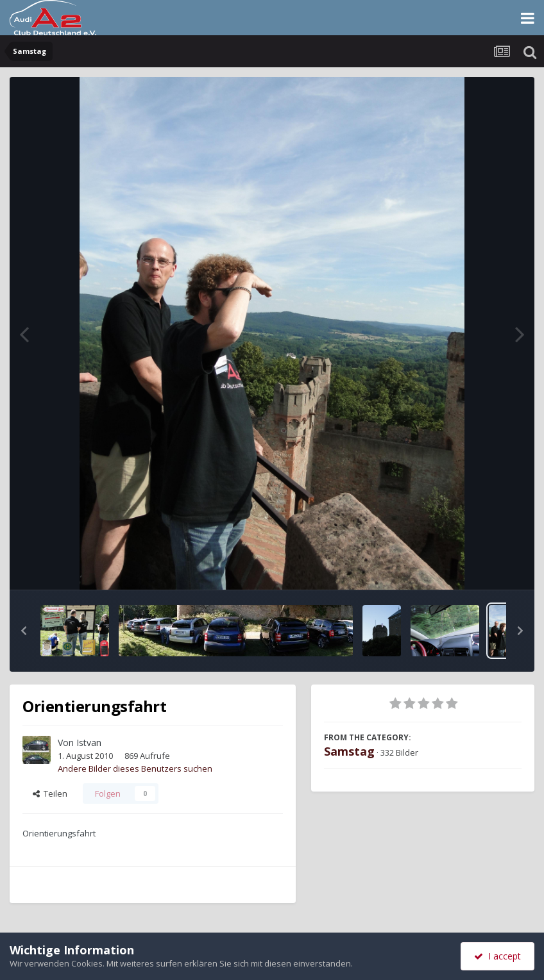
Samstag (349, 751)
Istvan (89, 743)
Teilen (50, 793)
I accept (497, 956)
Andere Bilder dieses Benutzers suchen (135, 768)
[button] (24, 631)
